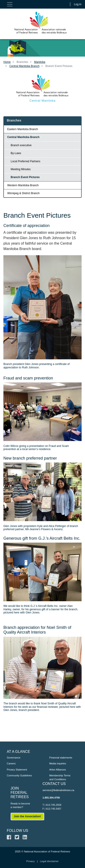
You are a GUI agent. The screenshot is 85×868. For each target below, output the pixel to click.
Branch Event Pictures (25, 177)
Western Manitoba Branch (23, 185)
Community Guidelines (19, 775)
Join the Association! (28, 816)
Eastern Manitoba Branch (23, 129)
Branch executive (21, 145)
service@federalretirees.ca (58, 790)
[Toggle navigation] (10, 4)
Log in (78, 4)
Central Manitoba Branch (24, 66)
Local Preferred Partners (25, 161)
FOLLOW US (17, 831)
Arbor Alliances (58, 770)
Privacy (30, 861)
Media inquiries (58, 763)
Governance (14, 758)
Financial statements (61, 758)
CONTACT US (54, 784)
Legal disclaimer (49, 861)
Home (7, 62)
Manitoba (40, 62)
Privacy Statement (17, 770)
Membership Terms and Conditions (60, 777)
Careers (11, 763)
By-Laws (16, 153)
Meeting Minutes (21, 169)
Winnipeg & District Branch (23, 193)
